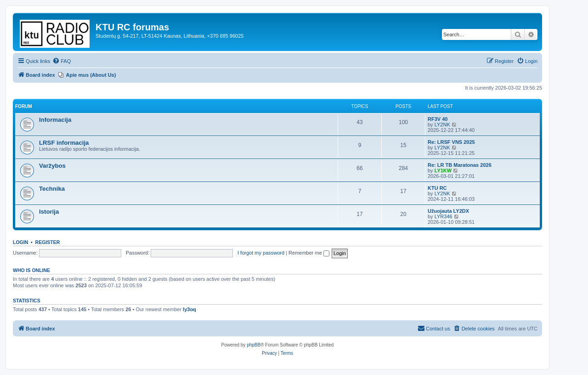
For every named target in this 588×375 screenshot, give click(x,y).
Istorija (49, 212)
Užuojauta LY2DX (448, 211)
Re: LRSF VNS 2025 (451, 142)
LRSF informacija (64, 143)
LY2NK (442, 125)
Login (20, 242)
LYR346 (444, 216)
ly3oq (189, 309)
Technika (52, 189)
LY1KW (443, 170)
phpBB (254, 345)
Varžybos (52, 166)
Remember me (309, 253)
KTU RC (437, 188)
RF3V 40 (438, 119)
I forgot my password (261, 253)
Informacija (55, 120)
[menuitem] (62, 61)
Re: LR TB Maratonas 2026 (460, 165)
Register (48, 242)
